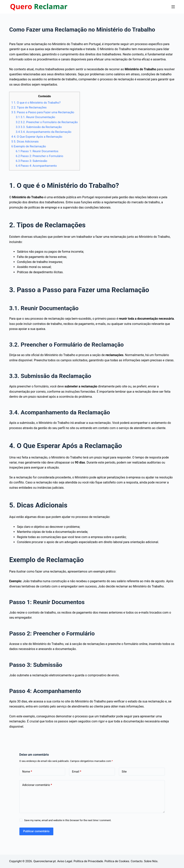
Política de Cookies (117, 861)
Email (77, 772)
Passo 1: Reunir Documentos (37, 151)
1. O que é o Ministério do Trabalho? (36, 103)
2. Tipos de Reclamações (29, 107)
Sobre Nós (151, 861)
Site (124, 772)
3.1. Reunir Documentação (35, 117)
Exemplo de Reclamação (29, 146)
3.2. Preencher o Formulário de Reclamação (47, 122)
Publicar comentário (36, 831)
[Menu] (173, 7)
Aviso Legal (65, 861)
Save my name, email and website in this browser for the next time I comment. (68, 820)
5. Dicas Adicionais (25, 142)
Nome (27, 772)
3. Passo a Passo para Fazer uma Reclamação (43, 112)
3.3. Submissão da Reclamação (39, 127)
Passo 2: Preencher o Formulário (39, 156)
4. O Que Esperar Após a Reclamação (37, 137)
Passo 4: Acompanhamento (36, 166)
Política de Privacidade (88, 861)
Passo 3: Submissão (31, 161)
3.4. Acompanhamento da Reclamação (44, 132)
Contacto (137, 861)
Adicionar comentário (37, 785)
